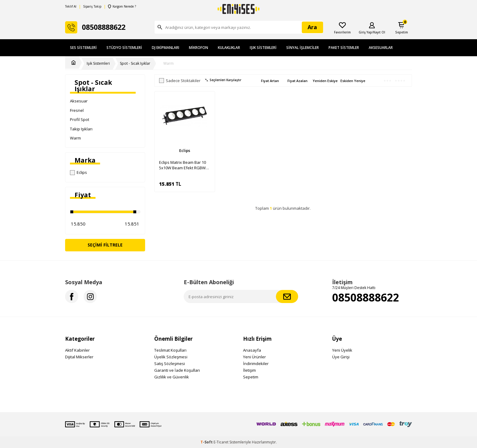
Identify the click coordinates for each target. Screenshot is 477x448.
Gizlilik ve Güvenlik (172, 377)
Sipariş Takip (92, 7)
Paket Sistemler (344, 48)
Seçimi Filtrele (105, 245)
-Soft (207, 442)
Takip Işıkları (81, 129)
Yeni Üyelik (342, 350)
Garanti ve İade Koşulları (177, 370)
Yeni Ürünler (254, 357)
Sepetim (251, 377)
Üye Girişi (341, 357)
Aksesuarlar (381, 48)
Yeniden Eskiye (325, 81)
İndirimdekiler (256, 364)
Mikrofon (198, 48)
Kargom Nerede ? (122, 7)
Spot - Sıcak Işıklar (135, 64)
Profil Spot (80, 119)
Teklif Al (71, 7)
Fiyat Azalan (298, 81)
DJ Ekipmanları (165, 48)
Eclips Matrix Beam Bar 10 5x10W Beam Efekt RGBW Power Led (183, 165)
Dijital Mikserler (79, 357)
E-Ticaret (221, 442)
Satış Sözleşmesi (170, 364)
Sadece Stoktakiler (180, 81)
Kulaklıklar (229, 48)
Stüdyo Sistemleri (124, 48)
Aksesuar (79, 101)
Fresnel (77, 110)
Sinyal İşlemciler (303, 48)
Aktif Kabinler (77, 350)
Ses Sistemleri (83, 48)
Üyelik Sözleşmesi (171, 357)
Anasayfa (252, 350)
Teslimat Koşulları (170, 350)
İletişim (249, 370)
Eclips (78, 172)
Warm (169, 64)
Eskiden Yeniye (353, 81)
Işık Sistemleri (263, 48)
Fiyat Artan (270, 81)
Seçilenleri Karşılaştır (223, 80)
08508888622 (366, 297)
